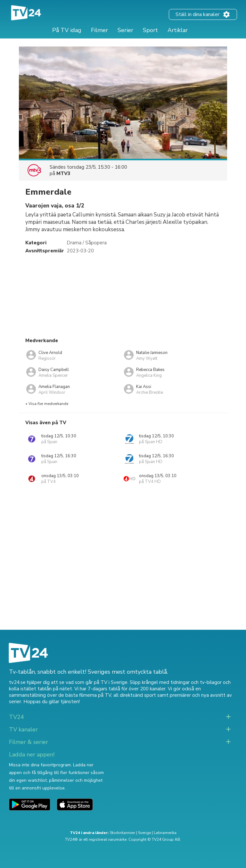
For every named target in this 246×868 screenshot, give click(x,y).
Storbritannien (123, 833)
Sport (150, 30)
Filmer (99, 30)
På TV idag (67, 30)
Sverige (144, 833)
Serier (125, 30)
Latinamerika (165, 833)
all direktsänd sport (135, 695)
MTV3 (63, 173)
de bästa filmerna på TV (85, 695)
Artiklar (178, 30)
